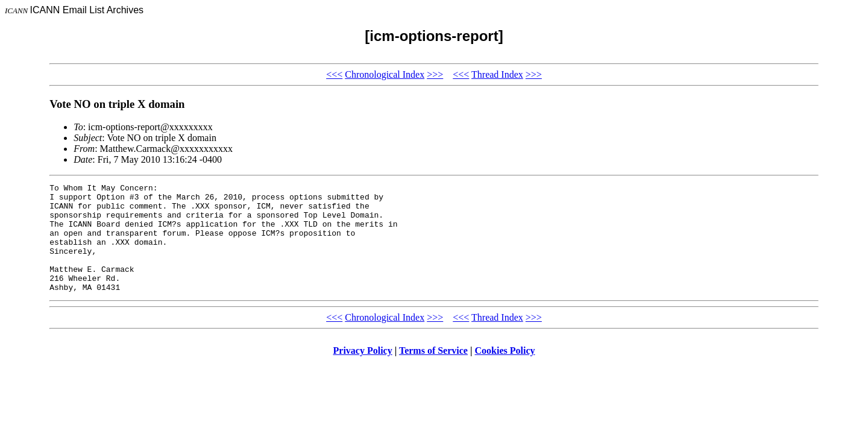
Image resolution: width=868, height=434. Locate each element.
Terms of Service (433, 372)
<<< (334, 74)
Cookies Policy (505, 372)
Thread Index (497, 74)
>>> (435, 74)
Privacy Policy (363, 372)
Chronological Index (385, 74)
